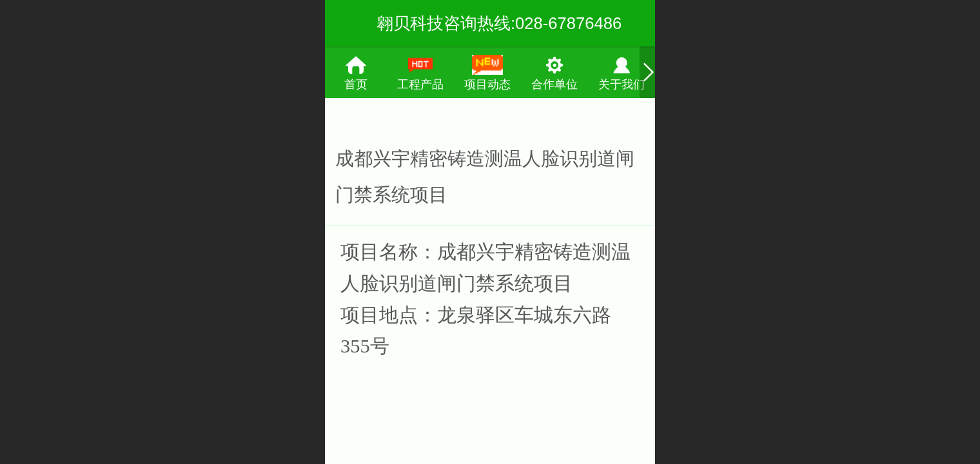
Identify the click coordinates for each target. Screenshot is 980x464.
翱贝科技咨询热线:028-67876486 (499, 23)
